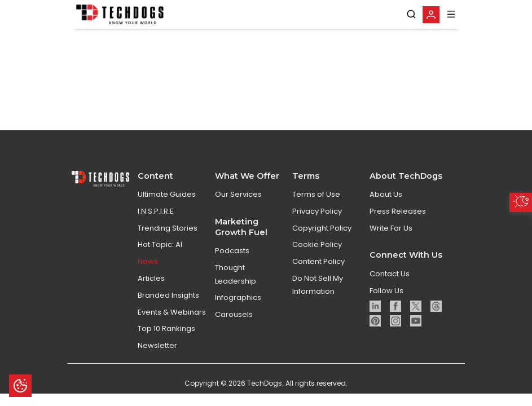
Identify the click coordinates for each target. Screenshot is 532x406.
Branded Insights (168, 306)
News (148, 273)
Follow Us (386, 302)
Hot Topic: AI (160, 256)
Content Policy (318, 273)
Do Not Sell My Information (318, 297)
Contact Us (390, 285)
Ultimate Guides (167, 206)
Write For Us (391, 239)
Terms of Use (316, 206)
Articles (151, 290)
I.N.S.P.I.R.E (156, 222)
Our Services (238, 206)
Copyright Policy (322, 239)
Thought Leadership (236, 286)
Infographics (238, 309)
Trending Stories (168, 239)
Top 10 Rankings (166, 340)
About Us (386, 206)
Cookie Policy (317, 256)
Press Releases (398, 222)
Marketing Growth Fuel (241, 238)
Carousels (234, 326)
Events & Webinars (172, 323)
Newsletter (157, 357)
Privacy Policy (317, 222)
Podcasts (232, 262)
